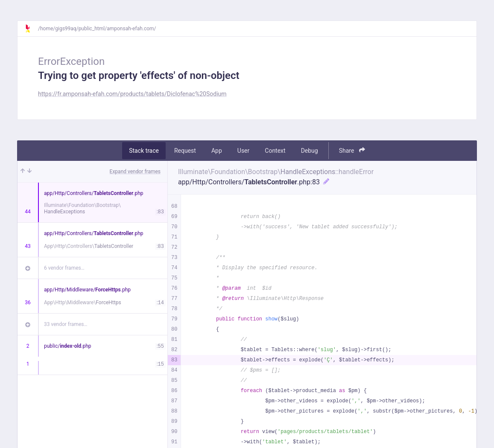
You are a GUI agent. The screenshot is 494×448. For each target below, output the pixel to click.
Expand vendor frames (135, 172)
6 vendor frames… (64, 268)
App (217, 151)
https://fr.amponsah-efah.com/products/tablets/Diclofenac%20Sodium (132, 94)
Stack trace (144, 151)
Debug (310, 151)
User (243, 151)
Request (185, 151)
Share (352, 150)
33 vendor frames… (66, 324)
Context (275, 151)
